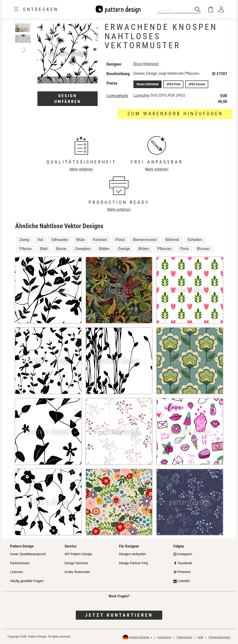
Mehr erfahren (81, 169)
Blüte (80, 239)
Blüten (144, 248)
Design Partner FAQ (134, 563)
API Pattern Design (78, 554)
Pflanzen (165, 248)
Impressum (164, 637)
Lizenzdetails (117, 96)
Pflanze (25, 248)
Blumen (203, 248)
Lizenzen (17, 572)
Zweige (124, 248)
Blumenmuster (145, 239)
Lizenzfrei (141, 95)
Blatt (44, 248)
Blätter (104, 248)
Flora (184, 248)
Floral (120, 239)
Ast (40, 239)
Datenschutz (184, 637)
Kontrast (100, 239)
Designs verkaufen (132, 554)
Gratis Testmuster (77, 572)
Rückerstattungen (220, 637)
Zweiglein (83, 248)
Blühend (172, 239)
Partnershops (20, 563)
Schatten (195, 239)
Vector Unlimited (147, 84)
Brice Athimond (146, 64)
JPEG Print (173, 84)
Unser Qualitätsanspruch (28, 554)
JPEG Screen (196, 84)
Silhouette (60, 239)
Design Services (76, 563)
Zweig (24, 239)
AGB (200, 637)
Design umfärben (68, 99)
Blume (61, 248)
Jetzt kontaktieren (119, 615)
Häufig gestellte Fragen (27, 581)
